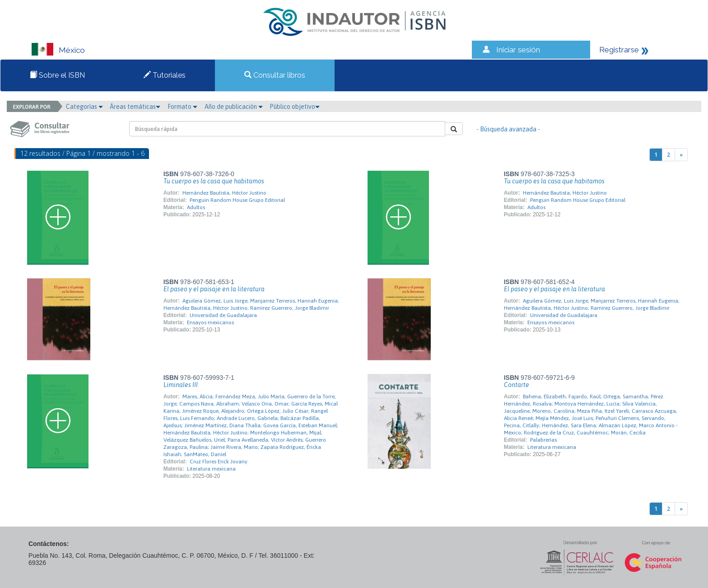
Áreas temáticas (135, 107)
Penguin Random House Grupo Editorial (237, 200)
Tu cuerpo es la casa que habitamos (214, 181)
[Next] (681, 155)
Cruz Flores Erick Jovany (219, 462)
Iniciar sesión (518, 50)
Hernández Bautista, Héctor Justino (224, 193)
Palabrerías (543, 440)
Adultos (196, 207)
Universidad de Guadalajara (223, 315)
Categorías (84, 107)
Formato (182, 107)
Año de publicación (234, 107)
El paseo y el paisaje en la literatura (214, 289)
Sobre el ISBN (57, 75)
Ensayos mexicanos (210, 322)
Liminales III (181, 385)
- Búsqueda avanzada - (508, 129)
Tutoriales (165, 75)
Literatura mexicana (211, 469)
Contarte (517, 385)
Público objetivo (295, 107)
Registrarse (619, 50)
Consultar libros (275, 75)
